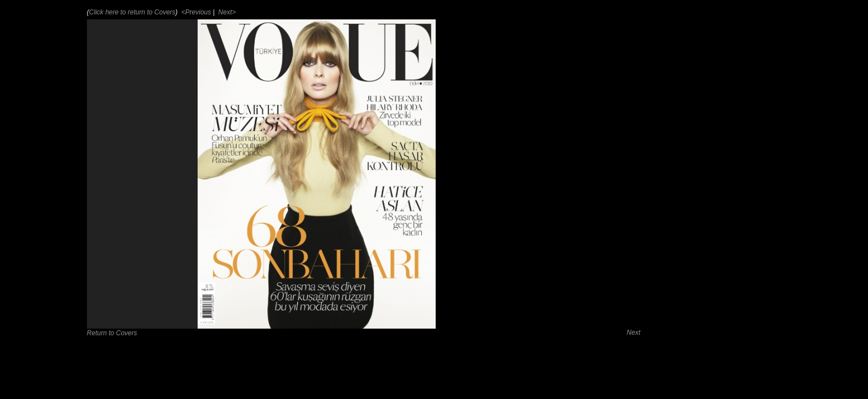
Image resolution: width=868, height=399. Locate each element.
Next (634, 332)
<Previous (195, 12)
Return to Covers (112, 333)
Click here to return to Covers (132, 12)
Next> (226, 12)
